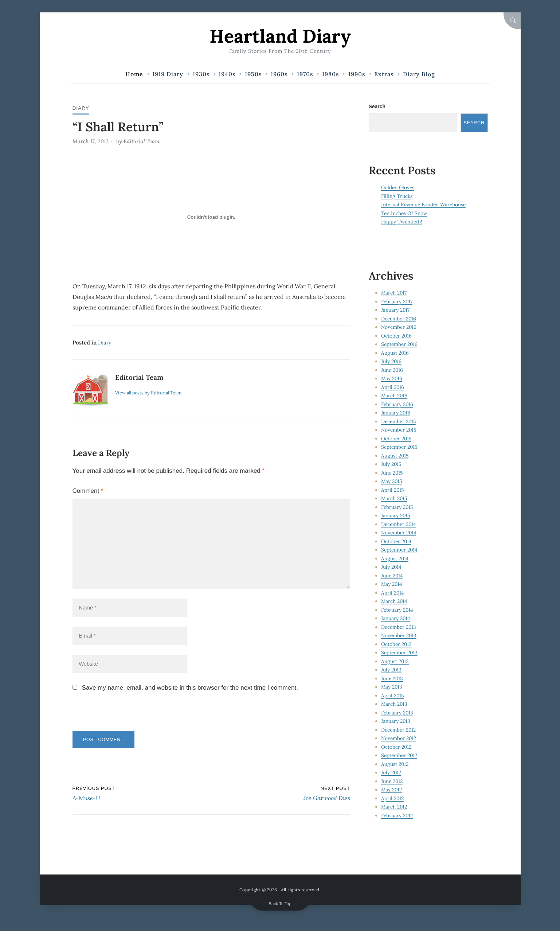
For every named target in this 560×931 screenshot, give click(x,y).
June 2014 (392, 576)
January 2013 (396, 721)
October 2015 (397, 439)
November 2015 (399, 430)
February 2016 (398, 404)
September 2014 (399, 550)
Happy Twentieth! (402, 222)
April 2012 (393, 798)
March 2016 (395, 396)
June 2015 (392, 473)
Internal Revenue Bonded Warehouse (424, 205)
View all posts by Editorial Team (149, 392)
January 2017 (395, 310)
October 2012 (396, 747)
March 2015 (395, 499)
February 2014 (397, 610)
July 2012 (391, 773)
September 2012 (399, 756)
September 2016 (400, 344)
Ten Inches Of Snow (404, 213)
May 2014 (392, 584)
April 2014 (393, 593)
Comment (88, 490)
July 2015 (391, 464)
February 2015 (398, 507)
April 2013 (393, 696)
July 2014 (391, 567)
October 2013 (397, 644)
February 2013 (398, 713)
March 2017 (394, 293)
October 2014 (396, 541)
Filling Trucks (397, 196)
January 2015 (396, 516)
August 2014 (395, 558)
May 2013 (392, 687)
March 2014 (394, 601)
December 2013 (399, 627)
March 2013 (395, 704)
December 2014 (399, 524)
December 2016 (399, 319)
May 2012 (392, 790)
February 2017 (397, 301)
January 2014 (396, 619)
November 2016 (399, 327)
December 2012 (399, 730)
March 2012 (394, 807)
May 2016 (392, 379)
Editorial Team (142, 141)
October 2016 (397, 336)
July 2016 (391, 362)
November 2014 (399, 533)
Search (377, 106)
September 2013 (400, 653)
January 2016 (396, 413)
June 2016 (392, 370)
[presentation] (122, 717)
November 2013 (399, 636)
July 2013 (391, 670)
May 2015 (392, 482)
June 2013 (392, 678)
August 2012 (395, 764)
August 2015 (395, 456)
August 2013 (395, 661)
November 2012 (399, 739)
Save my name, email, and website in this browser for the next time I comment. (190, 689)
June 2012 (392, 781)
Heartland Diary (280, 36)
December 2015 (399, 421)
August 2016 (395, 353)
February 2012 (397, 815)
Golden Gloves (398, 188)
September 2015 (400, 447)
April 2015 (393, 490)
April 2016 (393, 387)
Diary (81, 108)
